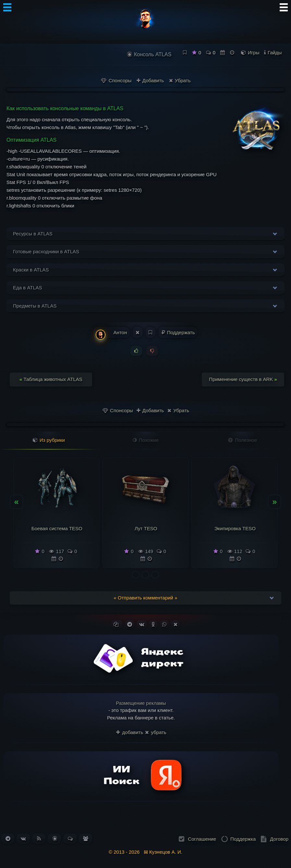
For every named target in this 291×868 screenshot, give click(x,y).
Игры (254, 53)
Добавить (150, 80)
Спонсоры (116, 80)
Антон (111, 334)
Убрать (180, 80)
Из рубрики (49, 440)
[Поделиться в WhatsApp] (164, 624)
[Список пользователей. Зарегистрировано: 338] (86, 839)
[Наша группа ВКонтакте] (23, 839)
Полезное (242, 440)
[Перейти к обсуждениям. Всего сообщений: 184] (70, 839)
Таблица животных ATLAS (51, 379)
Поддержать (178, 332)
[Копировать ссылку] (117, 624)
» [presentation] (274, 502)
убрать (156, 732)
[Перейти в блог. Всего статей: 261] (55, 839)
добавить (130, 732)
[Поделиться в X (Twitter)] (176, 624)
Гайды (275, 53)
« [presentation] (17, 502)
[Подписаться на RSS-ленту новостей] (39, 839)
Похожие (146, 440)
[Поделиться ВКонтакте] (142, 624)
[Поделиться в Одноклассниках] (153, 624)
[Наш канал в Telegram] (8, 839)
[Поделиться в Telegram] (130, 624)
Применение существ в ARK (243, 379)
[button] (136, 575)
